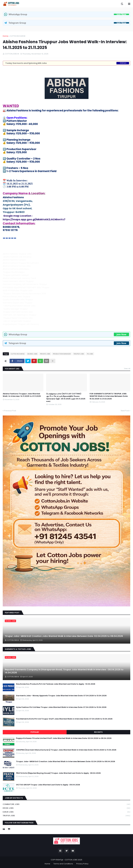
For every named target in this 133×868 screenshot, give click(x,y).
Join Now (121, 14)
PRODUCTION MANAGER (62, 354)
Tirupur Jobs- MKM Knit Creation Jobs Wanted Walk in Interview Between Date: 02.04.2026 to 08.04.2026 (64, 636)
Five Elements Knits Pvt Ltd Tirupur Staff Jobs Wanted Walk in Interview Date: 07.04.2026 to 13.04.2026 (64, 719)
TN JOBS (90, 354)
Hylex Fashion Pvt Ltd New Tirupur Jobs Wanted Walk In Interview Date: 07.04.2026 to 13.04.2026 (61, 707)
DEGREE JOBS (32, 354)
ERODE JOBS (66, 808)
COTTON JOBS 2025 (73, 860)
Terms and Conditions (63, 864)
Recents (98, 732)
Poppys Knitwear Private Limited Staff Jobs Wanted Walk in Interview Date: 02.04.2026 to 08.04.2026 (64, 738)
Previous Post (10, 411)
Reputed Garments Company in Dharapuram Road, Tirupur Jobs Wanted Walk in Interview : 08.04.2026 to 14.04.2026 (64, 671)
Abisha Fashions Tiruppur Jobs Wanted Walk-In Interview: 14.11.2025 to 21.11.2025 (22, 395)
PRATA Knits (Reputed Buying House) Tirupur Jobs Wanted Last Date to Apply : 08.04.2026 (58, 773)
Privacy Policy (82, 864)
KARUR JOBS (66, 812)
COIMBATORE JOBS (66, 804)
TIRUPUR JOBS (79, 354)
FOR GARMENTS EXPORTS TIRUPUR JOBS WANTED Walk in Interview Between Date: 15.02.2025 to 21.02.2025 (109, 396)
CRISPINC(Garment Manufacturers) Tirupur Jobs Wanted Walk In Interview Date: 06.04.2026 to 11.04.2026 (66, 750)
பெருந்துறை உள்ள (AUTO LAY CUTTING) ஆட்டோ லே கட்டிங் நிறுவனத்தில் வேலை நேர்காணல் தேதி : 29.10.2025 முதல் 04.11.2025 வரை (66, 398)
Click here (123, 63)
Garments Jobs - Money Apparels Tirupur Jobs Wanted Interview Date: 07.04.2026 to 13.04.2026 (61, 696)
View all (127, 369)
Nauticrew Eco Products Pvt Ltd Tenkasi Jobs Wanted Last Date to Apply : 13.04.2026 (56, 684)
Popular (35, 732)
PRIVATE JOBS (45, 354)
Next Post (125, 411)
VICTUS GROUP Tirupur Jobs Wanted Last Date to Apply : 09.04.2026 (48, 785)
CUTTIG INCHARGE (18, 36)
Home (5, 36)
